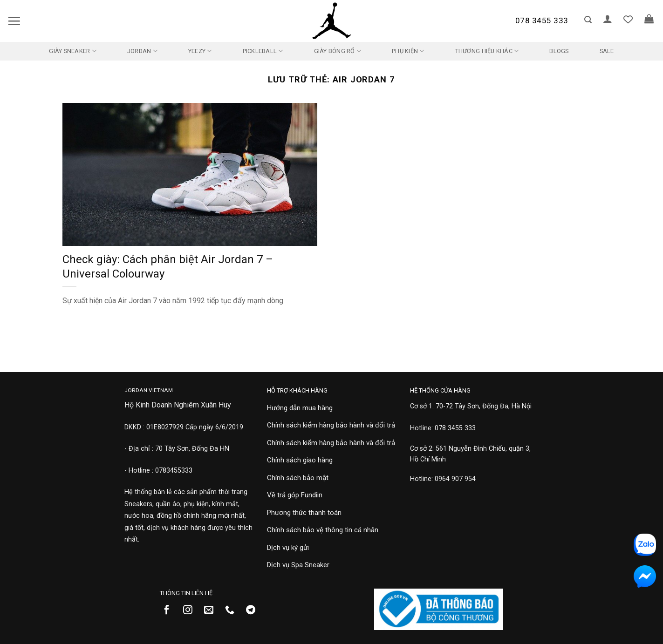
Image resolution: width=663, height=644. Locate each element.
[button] (14, 21)
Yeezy (200, 51)
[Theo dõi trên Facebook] (170, 610)
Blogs (559, 51)
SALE (607, 51)
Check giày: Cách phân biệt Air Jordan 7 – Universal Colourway (168, 267)
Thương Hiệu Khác (487, 51)
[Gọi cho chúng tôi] (233, 610)
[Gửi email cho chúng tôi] (212, 610)
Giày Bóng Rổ (338, 51)
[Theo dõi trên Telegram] (254, 610)
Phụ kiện (408, 51)
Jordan (142, 51)
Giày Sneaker (73, 51)
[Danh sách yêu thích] (628, 19)
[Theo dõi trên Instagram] (191, 610)
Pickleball (263, 51)
